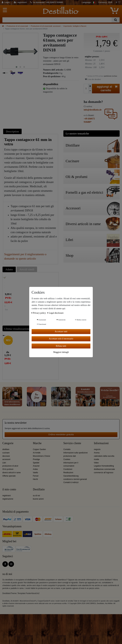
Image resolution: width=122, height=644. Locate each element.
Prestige (36, 459)
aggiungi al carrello (107, 88)
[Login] (6, 3)
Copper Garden (39, 449)
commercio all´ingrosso (104, 473)
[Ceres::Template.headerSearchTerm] (57, 20)
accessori (6, 459)
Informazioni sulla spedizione (76, 453)
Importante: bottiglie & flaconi (75, 26)
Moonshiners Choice (41, 456)
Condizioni (68, 469)
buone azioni (38, 499)
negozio (97, 449)
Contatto (67, 449)
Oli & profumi (8, 469)
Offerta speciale (9, 476)
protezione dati (70, 456)
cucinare (6, 453)
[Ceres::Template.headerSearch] (116, 20)
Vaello (35, 473)
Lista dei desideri (93, 79)
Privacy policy (39, 313)
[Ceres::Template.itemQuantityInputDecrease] (90, 91)
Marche (37, 443)
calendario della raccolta (104, 456)
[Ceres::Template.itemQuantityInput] (86, 89)
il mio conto (9, 489)
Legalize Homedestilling (104, 466)
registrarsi (7, 496)
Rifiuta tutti (61, 346)
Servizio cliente (72, 443)
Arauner (36, 466)
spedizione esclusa (110, 76)
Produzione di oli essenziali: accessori (46, 26)
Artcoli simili (27, 269)
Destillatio (39, 489)
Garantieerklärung (71, 476)
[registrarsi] (20, 3)
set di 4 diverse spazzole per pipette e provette (4, 285)
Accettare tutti (61, 332)
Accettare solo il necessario (61, 339)
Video (96, 463)
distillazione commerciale (104, 469)
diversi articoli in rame (12, 473)
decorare (6, 456)
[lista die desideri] (118, 3)
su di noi (36, 496)
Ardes (35, 469)
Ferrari (36, 476)
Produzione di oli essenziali (17, 26)
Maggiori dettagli (61, 352)
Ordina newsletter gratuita (61, 434)
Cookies (67, 459)
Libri (4, 463)
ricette (96, 459)
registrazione (8, 499)
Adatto (9, 269)
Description (12, 131)
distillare (6, 449)
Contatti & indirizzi (71, 482)
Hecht (35, 479)
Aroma (97, 453)
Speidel (36, 463)
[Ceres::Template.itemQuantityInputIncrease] (90, 86)
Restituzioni (68, 473)
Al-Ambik (37, 453)
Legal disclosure (56, 313)
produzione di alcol (10, 466)
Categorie (8, 443)
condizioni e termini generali (75, 479)
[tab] (13, 131)
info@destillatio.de (93, 110)
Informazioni (101, 443)
